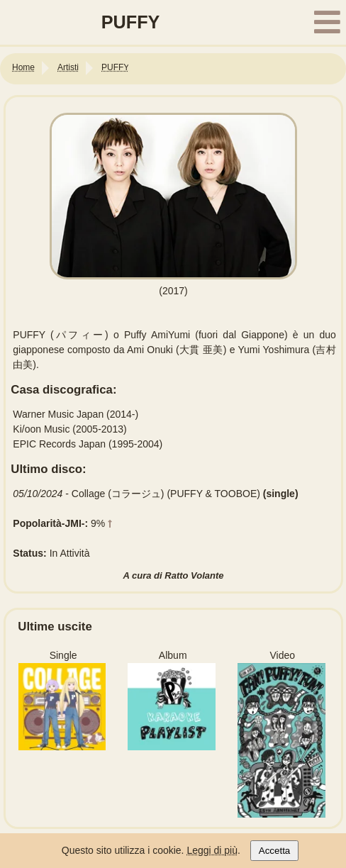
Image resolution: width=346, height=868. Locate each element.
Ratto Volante (194, 575)
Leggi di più (212, 850)
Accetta (274, 851)
